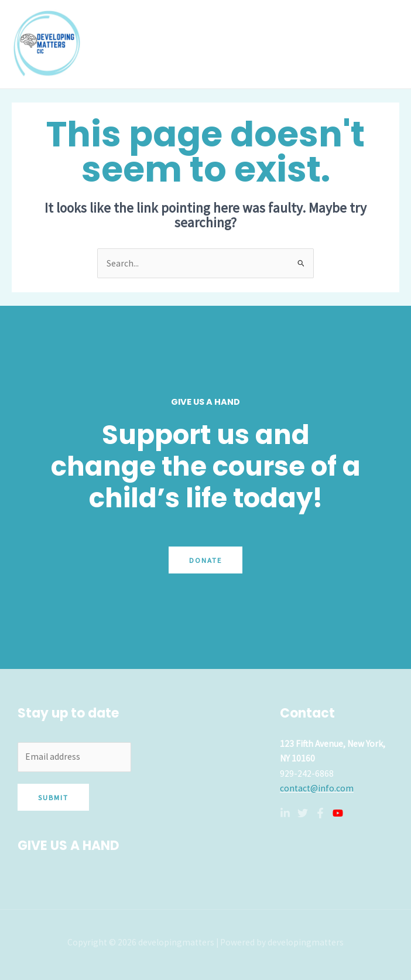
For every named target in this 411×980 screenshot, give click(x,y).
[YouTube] (338, 813)
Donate (205, 560)
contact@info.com (317, 788)
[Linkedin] (285, 813)
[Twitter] (303, 813)
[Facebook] (320, 813)
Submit (53, 797)
